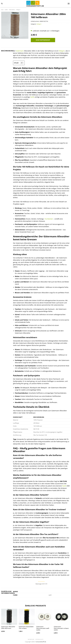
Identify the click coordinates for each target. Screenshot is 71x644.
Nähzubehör (12, 10)
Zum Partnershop (43, 40)
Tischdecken (49, 219)
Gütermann (20, 51)
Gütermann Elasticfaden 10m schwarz (26, 627)
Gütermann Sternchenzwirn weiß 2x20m (43, 628)
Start (2, 10)
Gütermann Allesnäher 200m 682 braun (8, 627)
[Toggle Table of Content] (21, 63)
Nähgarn (18, 10)
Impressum (31, 639)
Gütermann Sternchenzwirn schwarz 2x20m (61, 628)
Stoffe (6, 10)
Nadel (64, 486)
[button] (2, 4)
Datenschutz (39, 639)
